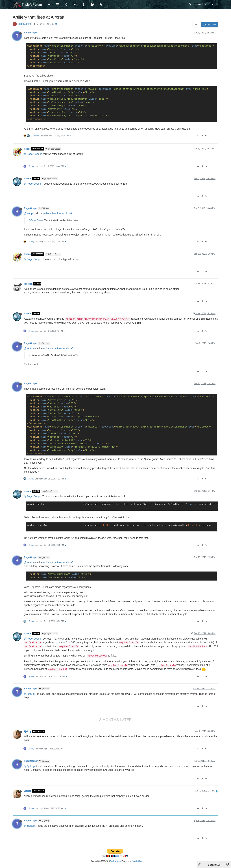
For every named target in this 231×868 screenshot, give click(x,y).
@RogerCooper (53, 149)
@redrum (44, 343)
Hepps (27, 149)
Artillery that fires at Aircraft (57, 213)
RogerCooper (31, 33)
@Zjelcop (44, 761)
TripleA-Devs (115, 861)
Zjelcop (28, 731)
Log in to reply (210, 25)
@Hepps (44, 208)
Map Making (25, 24)
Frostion (28, 284)
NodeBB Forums (139, 861)
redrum (28, 179)
